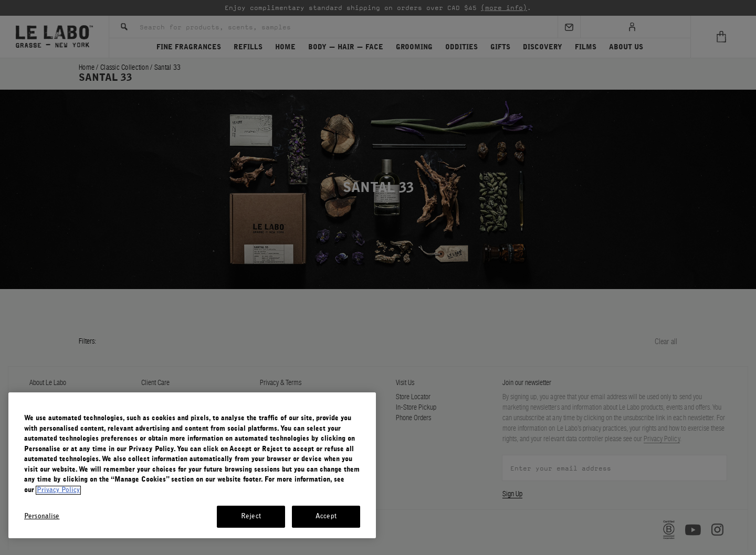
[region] (192, 465)
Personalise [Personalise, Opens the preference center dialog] (42, 516)
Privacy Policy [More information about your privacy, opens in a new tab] (58, 490)
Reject (251, 516)
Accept (326, 516)
